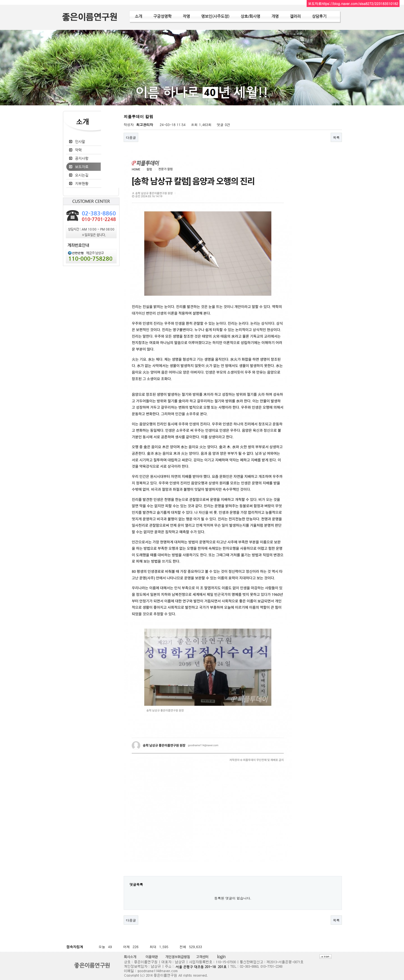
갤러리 (295, 16)
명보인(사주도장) (215, 16)
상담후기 (319, 16)
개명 (275, 16)
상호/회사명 (250, 16)
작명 (186, 16)
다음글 (131, 137)
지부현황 (82, 183)
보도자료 (82, 167)
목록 (336, 137)
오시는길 (82, 175)
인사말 (80, 142)
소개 (138, 16)
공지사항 (82, 158)
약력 (78, 150)
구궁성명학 (162, 16)
